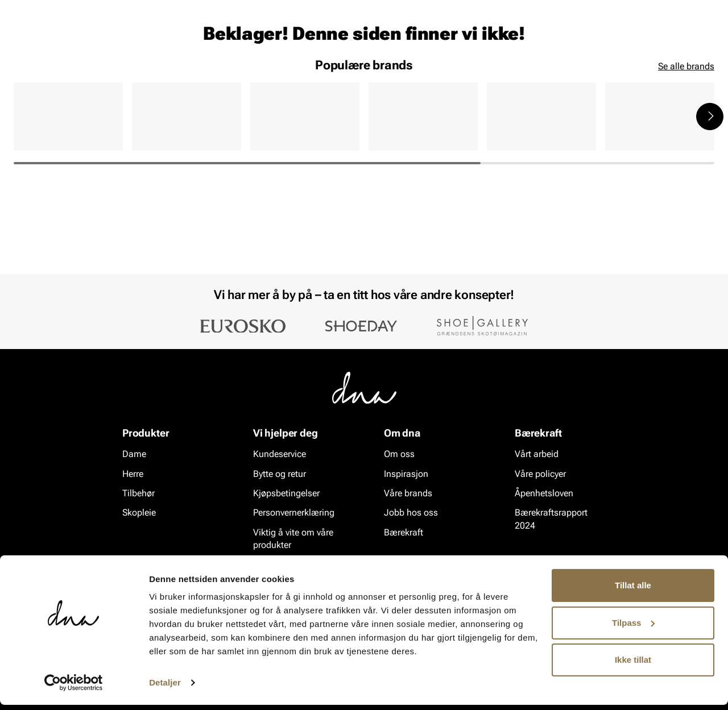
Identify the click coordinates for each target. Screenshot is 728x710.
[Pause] (705, 9)
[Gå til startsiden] (39, 41)
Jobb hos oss (411, 513)
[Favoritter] (648, 42)
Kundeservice (280, 454)
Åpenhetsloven (544, 494)
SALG (225, 74)
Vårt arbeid (537, 454)
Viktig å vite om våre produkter (293, 539)
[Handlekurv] (696, 42)
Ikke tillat (633, 665)
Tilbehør (138, 494)
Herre (65, 74)
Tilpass (633, 627)
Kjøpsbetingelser (286, 494)
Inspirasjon (593, 74)
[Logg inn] (605, 42)
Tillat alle (633, 590)
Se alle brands (686, 154)
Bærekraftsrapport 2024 (551, 519)
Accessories (120, 74)
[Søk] (427, 40)
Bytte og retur (280, 474)
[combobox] (302, 40)
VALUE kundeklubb (675, 74)
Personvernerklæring (294, 513)
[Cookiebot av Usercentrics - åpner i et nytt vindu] (74, 688)
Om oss (399, 454)
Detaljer (165, 688)
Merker (536, 74)
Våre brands (408, 494)
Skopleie (181, 74)
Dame (25, 74)
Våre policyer (540, 474)
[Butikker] (563, 42)
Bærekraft (404, 533)
